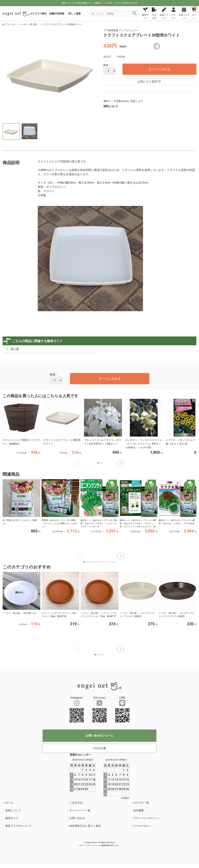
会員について (13, 810)
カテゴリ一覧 (141, 803)
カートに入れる (160, 69)
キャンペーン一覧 (80, 810)
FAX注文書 (99, 748)
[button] (121, 464)
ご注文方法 (76, 803)
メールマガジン (142, 826)
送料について (111, 106)
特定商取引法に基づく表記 (85, 826)
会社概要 (138, 810)
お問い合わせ (77, 818)
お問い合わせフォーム (99, 736)
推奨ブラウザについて (18, 826)
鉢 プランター (9, 24)
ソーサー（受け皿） (29, 24)
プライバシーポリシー (146, 818)
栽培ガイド (12, 818)
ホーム (9, 803)
